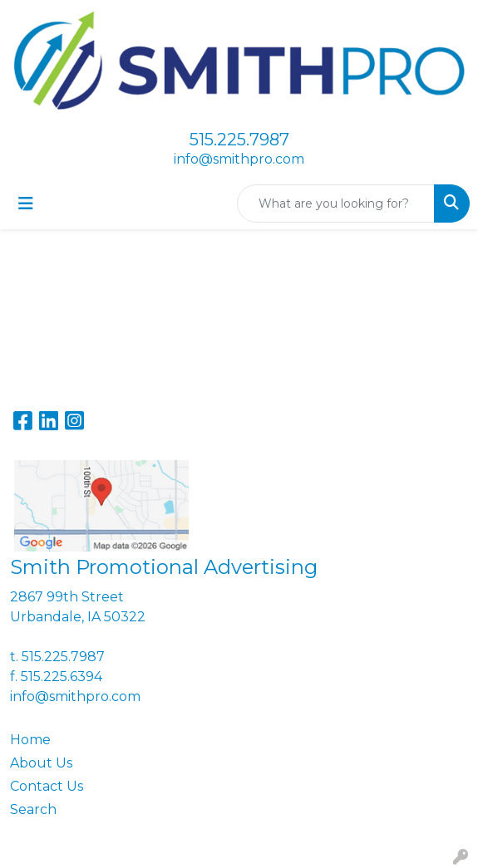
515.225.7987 (239, 140)
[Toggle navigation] (26, 204)
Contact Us (47, 786)
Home (30, 740)
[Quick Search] (336, 204)
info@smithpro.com (239, 159)
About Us (41, 763)
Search (33, 809)
